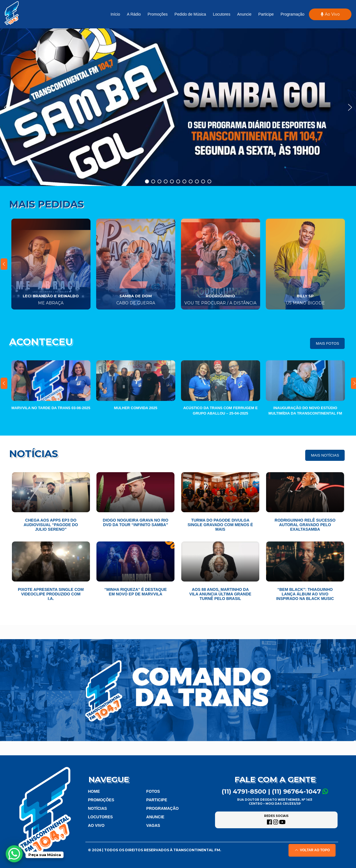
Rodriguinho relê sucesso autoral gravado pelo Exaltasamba (305, 525)
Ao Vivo (330, 14)
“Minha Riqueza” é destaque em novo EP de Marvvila (136, 592)
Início (115, 14)
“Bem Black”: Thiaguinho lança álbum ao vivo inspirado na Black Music (305, 594)
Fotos (153, 791)
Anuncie (244, 14)
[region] (178, 107)
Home (94, 791)
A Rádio (134, 14)
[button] (178, 107)
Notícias (97, 808)
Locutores (221, 14)
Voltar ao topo (312, 850)
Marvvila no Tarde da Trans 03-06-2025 (51, 408)
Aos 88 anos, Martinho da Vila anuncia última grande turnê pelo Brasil (220, 594)
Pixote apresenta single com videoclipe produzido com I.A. (51, 594)
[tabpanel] (51, 264)
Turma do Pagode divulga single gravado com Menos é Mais (220, 525)
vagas (153, 825)
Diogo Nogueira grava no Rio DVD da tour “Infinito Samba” (135, 522)
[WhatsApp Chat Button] (14, 854)
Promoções (158, 14)
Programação (292, 14)
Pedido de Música (190, 14)
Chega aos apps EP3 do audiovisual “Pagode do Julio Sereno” (51, 525)
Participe (266, 14)
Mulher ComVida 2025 (136, 408)
